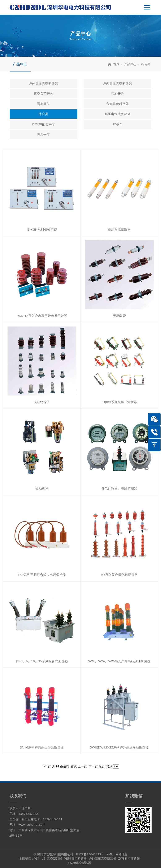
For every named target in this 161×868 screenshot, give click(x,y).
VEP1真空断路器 (76, 858)
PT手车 (118, 124)
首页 (116, 64)
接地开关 (118, 93)
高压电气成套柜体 (118, 114)
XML (110, 854)
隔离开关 (43, 104)
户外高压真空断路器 (44, 83)
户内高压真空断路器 (118, 83)
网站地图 (122, 854)
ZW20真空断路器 (79, 863)
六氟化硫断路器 (118, 104)
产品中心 (20, 64)
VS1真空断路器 (52, 858)
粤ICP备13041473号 (90, 854)
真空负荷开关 (43, 93)
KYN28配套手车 (43, 124)
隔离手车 (43, 134)
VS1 (37, 858)
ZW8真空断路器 (129, 858)
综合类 (146, 64)
